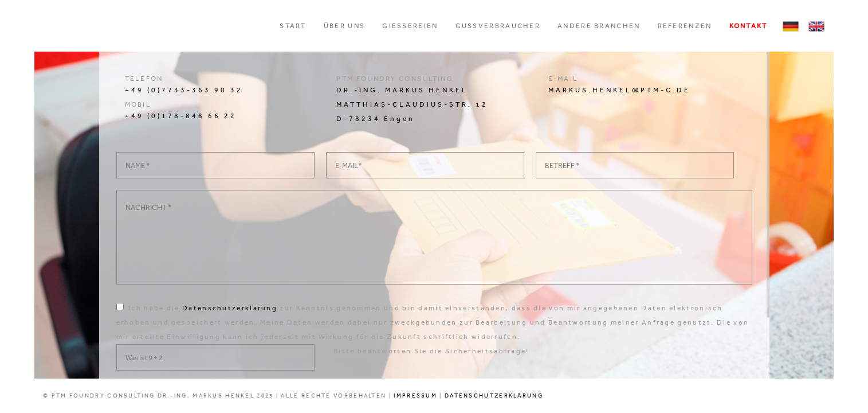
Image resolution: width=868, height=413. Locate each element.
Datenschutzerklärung (230, 308)
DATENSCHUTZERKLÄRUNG (494, 396)
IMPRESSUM (415, 396)
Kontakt (749, 26)
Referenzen (685, 26)
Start (293, 26)
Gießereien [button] (410, 26)
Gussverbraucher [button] (498, 26)
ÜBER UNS (344, 26)
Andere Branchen (599, 26)
